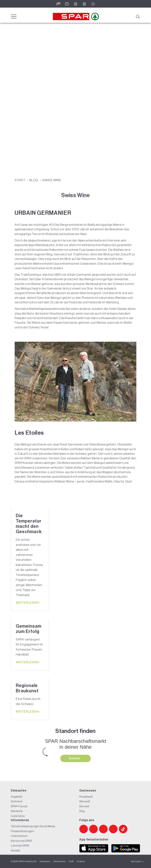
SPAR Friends (19, 806)
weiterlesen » (28, 603)
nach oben (138, 861)
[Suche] (138, 16)
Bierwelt (84, 806)
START (20, 180)
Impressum (45, 861)
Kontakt (15, 851)
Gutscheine (18, 816)
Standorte (17, 811)
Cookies (81, 861)
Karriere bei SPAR (21, 841)
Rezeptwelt (86, 797)
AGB (71, 861)
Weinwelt (85, 801)
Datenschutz (60, 861)
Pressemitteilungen (22, 831)
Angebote (17, 797)
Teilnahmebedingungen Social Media (33, 826)
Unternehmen (19, 836)
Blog (34, 180)
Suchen (75, 758)
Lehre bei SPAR (20, 846)
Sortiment (17, 801)
